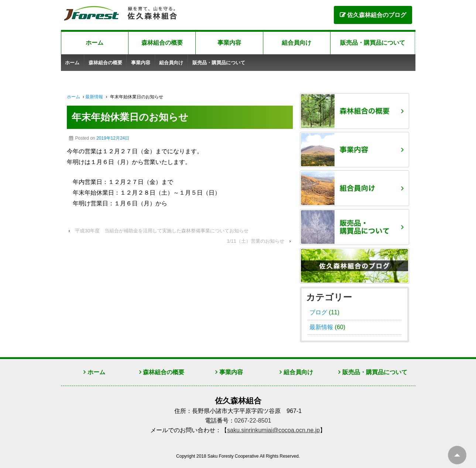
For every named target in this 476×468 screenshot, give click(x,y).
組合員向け (297, 43)
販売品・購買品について (373, 43)
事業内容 (229, 43)
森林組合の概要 (162, 43)
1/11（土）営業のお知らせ (255, 241)
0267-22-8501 (253, 421)
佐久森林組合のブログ (377, 15)
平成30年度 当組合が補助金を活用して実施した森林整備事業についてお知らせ (162, 231)
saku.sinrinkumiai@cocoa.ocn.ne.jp (273, 430)
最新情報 (94, 97)
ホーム (95, 43)
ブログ (318, 312)
